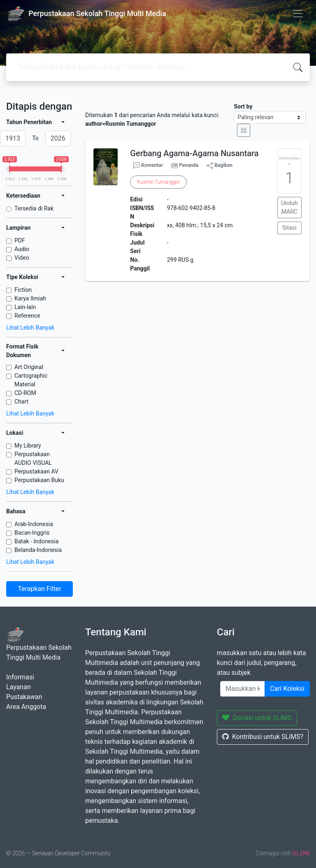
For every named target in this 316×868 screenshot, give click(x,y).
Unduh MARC (289, 207)
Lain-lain (25, 307)
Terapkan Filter (39, 589)
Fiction (23, 290)
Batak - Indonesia (36, 541)
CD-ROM (25, 393)
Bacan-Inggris (32, 533)
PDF (20, 240)
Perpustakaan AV (36, 471)
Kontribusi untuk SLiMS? (263, 737)
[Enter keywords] (243, 689)
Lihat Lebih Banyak (30, 328)
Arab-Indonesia (34, 524)
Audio (22, 249)
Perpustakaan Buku (39, 480)
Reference (27, 316)
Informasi (20, 677)
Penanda (189, 165)
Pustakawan (24, 697)
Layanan (19, 687)
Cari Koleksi (287, 689)
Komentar (148, 166)
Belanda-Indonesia (38, 550)
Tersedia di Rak (34, 208)
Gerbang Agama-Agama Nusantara (194, 153)
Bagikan (220, 166)
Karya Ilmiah (30, 298)
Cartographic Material (31, 380)
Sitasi (289, 228)
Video (22, 258)
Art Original (29, 367)
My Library (28, 446)
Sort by (243, 106)
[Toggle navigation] (298, 14)
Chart (21, 402)
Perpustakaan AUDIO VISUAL (33, 458)
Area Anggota (26, 707)
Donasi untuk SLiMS (257, 718)
